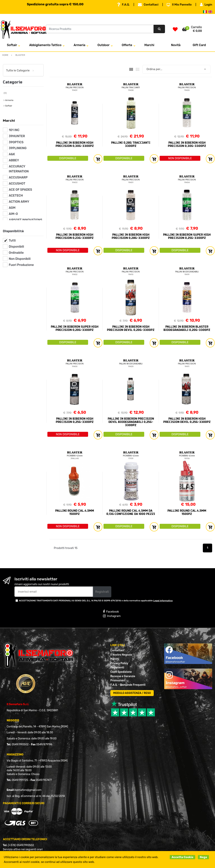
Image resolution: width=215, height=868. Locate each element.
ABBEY (14, 160)
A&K (12, 154)
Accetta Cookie (182, 857)
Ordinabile (16, 253)
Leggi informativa (163, 601)
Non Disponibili (20, 259)
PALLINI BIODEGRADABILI (187, 272)
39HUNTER (17, 136)
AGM (12, 208)
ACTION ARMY (19, 202)
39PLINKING (18, 148)
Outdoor (103, 45)
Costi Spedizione (121, 672)
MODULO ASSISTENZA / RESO (132, 693)
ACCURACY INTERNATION (19, 169)
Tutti (12, 240)
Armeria (79, 45)
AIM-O (13, 214)
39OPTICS (16, 142)
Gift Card (199, 45)
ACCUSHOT (17, 184)
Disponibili (16, 247)
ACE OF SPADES (20, 190)
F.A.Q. (123, 5)
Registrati (102, 592)
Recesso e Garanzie (123, 676)
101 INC (14, 130)
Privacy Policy (119, 663)
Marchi (149, 45)
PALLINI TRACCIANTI (131, 87)
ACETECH (16, 196)
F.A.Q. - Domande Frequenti (128, 685)
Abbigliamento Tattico (45, 45)
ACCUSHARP (18, 177)
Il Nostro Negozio (121, 655)
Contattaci (148, 5)
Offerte (127, 45)
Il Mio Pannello (179, 5)
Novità (176, 45)
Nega (203, 857)
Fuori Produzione (21, 265)
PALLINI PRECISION (75, 87)
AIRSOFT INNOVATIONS (25, 220)
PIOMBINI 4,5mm (75, 456)
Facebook (111, 612)
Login (206, 5)
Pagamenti (117, 668)
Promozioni (118, 680)
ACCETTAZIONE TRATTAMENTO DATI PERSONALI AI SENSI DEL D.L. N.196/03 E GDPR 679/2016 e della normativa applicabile (96, 601)
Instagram (112, 616)
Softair (12, 45)
